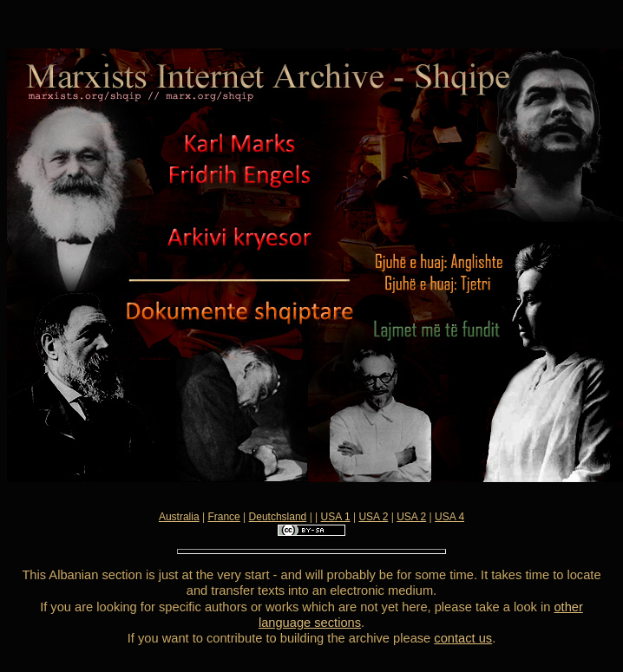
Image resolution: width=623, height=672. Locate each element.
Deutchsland (278, 517)
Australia (179, 517)
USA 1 (336, 517)
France (223, 517)
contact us (463, 638)
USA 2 (373, 517)
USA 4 (449, 517)
